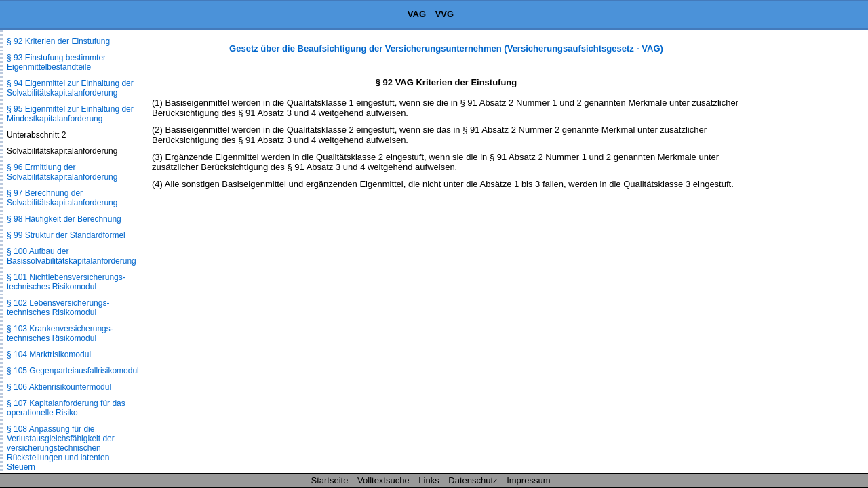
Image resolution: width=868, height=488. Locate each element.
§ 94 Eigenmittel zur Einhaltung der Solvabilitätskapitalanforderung (70, 88)
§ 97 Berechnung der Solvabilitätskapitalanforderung (62, 198)
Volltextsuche (383, 480)
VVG (445, 14)
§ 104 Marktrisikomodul (49, 354)
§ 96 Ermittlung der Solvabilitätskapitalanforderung (62, 172)
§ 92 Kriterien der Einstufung (58, 41)
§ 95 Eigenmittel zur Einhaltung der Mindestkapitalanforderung (70, 114)
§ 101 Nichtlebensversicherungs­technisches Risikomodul (66, 282)
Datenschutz (473, 480)
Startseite (330, 480)
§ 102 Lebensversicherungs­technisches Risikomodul (58, 308)
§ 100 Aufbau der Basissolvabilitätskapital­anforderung (72, 256)
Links (429, 480)
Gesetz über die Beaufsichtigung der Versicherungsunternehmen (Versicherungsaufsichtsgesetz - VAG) (446, 48)
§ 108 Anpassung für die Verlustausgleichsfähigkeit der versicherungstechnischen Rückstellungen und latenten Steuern (61, 448)
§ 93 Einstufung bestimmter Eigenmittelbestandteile (56, 62)
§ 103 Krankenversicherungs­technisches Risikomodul (60, 333)
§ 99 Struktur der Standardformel (66, 235)
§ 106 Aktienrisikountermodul (59, 387)
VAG (417, 14)
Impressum (528, 480)
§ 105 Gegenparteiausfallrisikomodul (73, 371)
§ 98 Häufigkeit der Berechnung (64, 219)
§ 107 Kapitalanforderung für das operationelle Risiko (66, 408)
